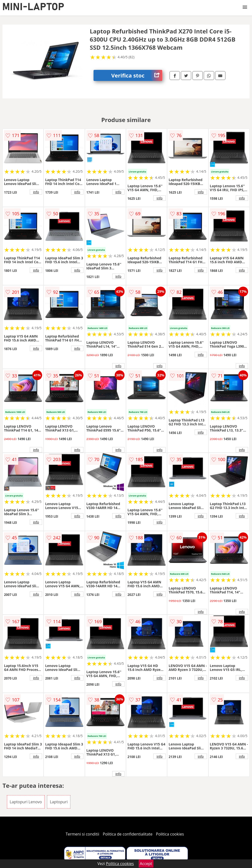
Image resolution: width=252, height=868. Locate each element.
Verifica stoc (137, 75)
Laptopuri (59, 802)
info (36, 192)
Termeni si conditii (83, 834)
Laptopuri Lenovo (26, 802)
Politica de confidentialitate (128, 834)
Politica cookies (170, 834)
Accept (146, 864)
